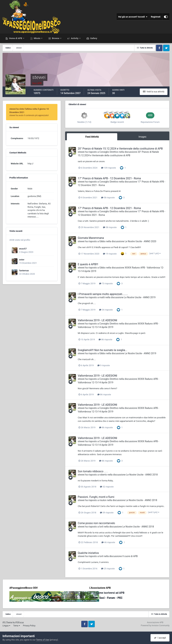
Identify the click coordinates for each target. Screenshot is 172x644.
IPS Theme (7, 622)
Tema (17, 626)
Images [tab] (142, 137)
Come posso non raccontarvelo (96, 523)
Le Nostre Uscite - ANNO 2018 (142, 475)
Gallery (93, 38)
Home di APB (16, 38)
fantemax (24, 270)
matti (102, 297)
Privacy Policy (29, 626)
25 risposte (108, 569)
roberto (103, 475)
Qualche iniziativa (88, 553)
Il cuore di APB (130, 556)
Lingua (6, 626)
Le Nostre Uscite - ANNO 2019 (140, 297)
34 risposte (106, 310)
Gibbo (102, 241)
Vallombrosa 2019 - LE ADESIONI (97, 320)
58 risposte (108, 198)
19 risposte (110, 254)
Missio (37, 38)
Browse (56, 38)
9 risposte (104, 365)
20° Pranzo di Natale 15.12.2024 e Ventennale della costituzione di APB (120, 149)
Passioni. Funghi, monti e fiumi (96, 497)
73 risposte (106, 283)
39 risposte (107, 513)
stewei (81, 152)
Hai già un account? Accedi (133, 17)
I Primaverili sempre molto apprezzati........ (103, 294)
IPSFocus (19, 622)
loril (101, 527)
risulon (103, 500)
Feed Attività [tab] (92, 137)
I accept (160, 638)
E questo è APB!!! (88, 264)
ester (22, 260)
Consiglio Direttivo (109, 152)
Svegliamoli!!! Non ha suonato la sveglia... (102, 350)
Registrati (156, 17)
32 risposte (107, 487)
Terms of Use (43, 640)
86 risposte (105, 339)
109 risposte (109, 168)
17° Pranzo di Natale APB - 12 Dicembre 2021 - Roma (109, 178)
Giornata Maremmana (91, 238)
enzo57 (23, 249)
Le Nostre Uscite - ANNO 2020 (141, 241)
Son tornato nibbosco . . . (93, 471)
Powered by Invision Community (155, 625)
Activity (75, 38)
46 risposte (108, 542)
